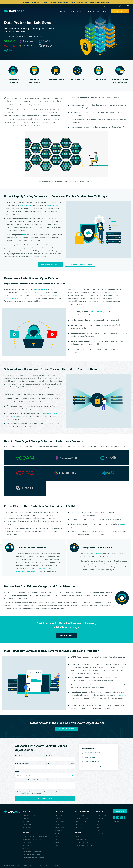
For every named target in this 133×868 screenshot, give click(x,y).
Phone (60, 763)
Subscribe (116, 821)
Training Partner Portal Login (84, 846)
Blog (57, 839)
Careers (99, 830)
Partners (105, 11)
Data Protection (28, 843)
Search (126, 6)
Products (72, 11)
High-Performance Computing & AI (34, 855)
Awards (99, 824)
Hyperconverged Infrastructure (32, 840)
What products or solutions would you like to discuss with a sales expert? (45, 780)
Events (57, 836)
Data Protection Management (95, 766)
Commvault (53, 413)
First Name (18, 755)
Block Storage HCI (28, 818)
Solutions (63, 11)
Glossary (58, 845)
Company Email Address (22, 763)
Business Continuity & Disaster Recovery (35, 837)
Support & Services (93, 11)
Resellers (78, 837)
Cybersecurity (27, 849)
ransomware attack (39, 289)
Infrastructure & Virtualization (32, 852)
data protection (10, 390)
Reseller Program (81, 840)
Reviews (58, 842)
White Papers (59, 821)
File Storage (26, 821)
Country (18, 772)
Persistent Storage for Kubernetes (33, 858)
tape (24, 235)
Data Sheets (59, 818)
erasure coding (95, 554)
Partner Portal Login (82, 843)
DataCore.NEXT (101, 815)
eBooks (57, 824)
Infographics (59, 830)
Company (102, 6)
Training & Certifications (83, 818)
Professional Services (82, 821)
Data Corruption (90, 757)
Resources (81, 11)
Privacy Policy (27, 865)
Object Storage (27, 824)
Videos (57, 833)
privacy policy (26, 794)
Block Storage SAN (29, 815)
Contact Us (100, 833)
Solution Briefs (60, 827)
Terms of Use (39, 865)
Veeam (45, 413)
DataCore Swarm (26, 205)
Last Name (49, 755)
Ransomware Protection (93, 753)
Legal (47, 865)
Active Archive (27, 846)
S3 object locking (97, 312)
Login (109, 6)
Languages (117, 6)
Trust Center (56, 865)
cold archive (121, 695)
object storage (53, 205)
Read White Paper (66, 729)
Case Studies (59, 815)
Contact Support (80, 827)
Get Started (120, 811)
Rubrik (9, 416)
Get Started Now (45, 798)
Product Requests (81, 824)
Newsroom (100, 818)
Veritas (15, 416)
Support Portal (80, 815)
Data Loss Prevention (92, 761)
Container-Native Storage (31, 827)
